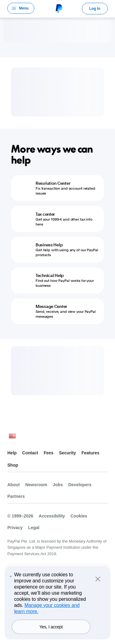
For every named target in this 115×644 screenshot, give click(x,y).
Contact (30, 453)
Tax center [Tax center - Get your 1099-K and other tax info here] (45, 214)
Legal (34, 528)
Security (67, 453)
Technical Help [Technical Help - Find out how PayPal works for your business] (50, 275)
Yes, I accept (51, 627)
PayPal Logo (58, 8)
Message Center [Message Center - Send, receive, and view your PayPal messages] (51, 306)
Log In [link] (95, 9)
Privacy (15, 528)
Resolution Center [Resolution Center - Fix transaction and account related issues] (53, 183)
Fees (48, 453)
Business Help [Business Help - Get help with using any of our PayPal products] (49, 245)
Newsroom (36, 485)
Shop (13, 465)
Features (90, 453)
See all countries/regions (12, 438)
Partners (16, 496)
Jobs (58, 485)
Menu (24, 8)
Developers (80, 485)
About (13, 485)
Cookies (79, 516)
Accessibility (52, 516)
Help (12, 453)
